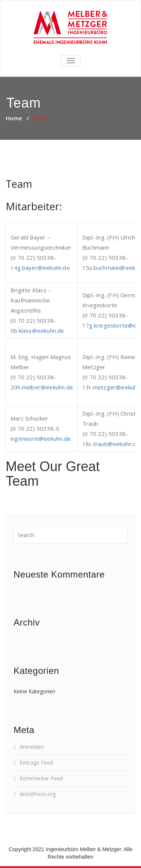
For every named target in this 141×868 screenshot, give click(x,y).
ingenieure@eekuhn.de (41, 438)
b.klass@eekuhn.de (39, 331)
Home (14, 118)
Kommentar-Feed (41, 778)
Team (19, 184)
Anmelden (32, 747)
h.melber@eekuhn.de (45, 387)
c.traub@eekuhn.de (114, 444)
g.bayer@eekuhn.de (43, 268)
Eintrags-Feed (36, 762)
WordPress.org (38, 794)
